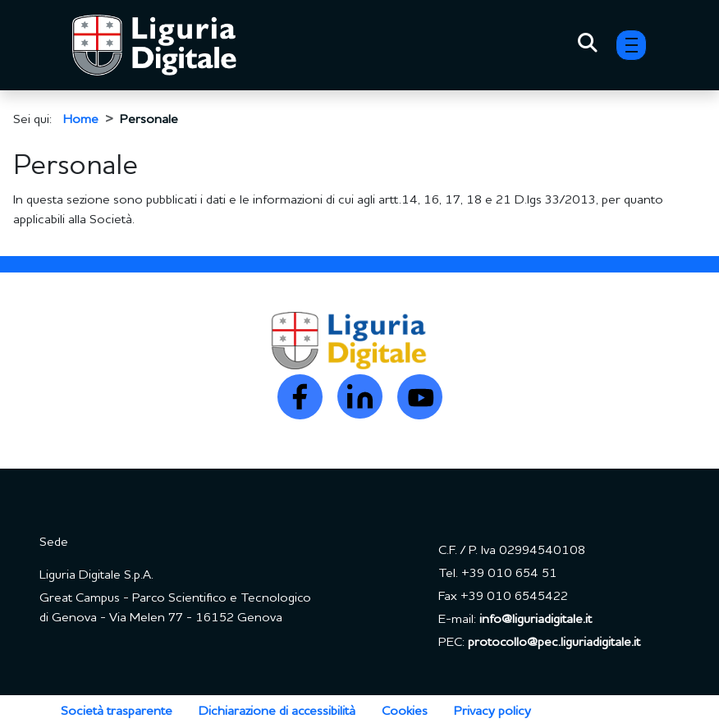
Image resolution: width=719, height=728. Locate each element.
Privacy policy (492, 712)
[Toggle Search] (588, 45)
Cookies (405, 712)
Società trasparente (117, 712)
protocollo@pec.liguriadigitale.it (554, 643)
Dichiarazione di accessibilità (277, 712)
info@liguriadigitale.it (536, 620)
